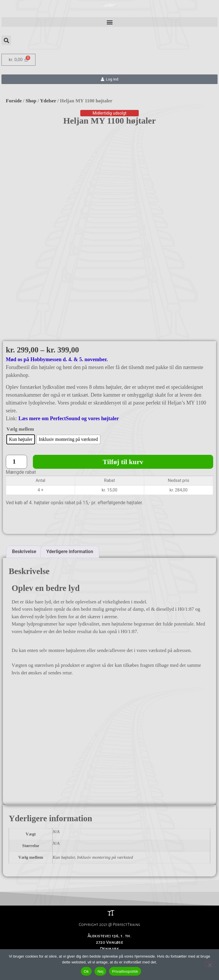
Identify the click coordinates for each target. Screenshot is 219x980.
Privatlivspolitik (125, 971)
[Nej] (210, 964)
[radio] (21, 403)
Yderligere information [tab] (70, 515)
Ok (86, 971)
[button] (110, 22)
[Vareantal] (16, 425)
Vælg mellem (20, 392)
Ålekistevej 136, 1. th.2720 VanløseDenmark (110, 906)
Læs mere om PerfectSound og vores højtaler (69, 382)
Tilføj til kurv (123, 425)
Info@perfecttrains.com (110, 919)
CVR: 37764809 (110, 925)
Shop (31, 101)
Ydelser (48, 101)
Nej (100, 971)
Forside (14, 101)
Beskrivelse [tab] (24, 515)
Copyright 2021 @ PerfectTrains (110, 888)
